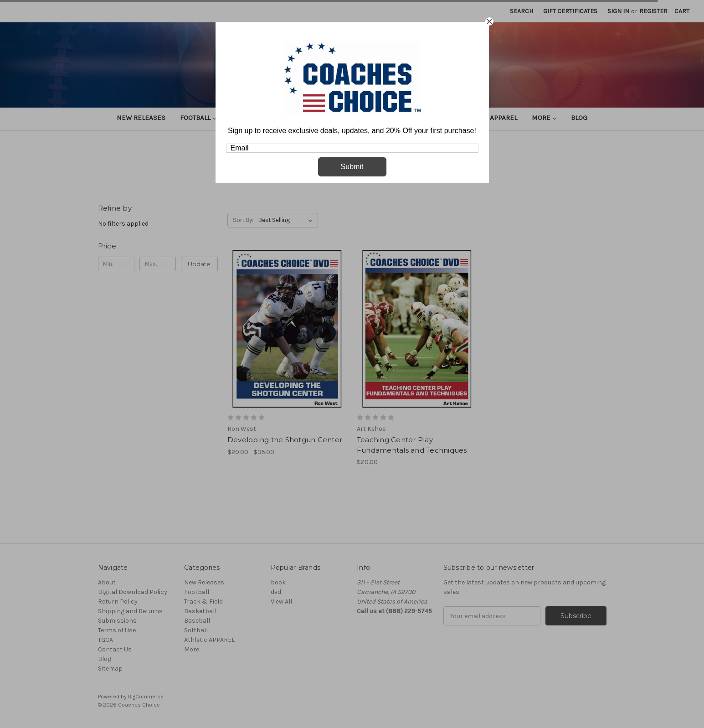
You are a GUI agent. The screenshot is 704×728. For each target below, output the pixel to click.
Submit (352, 167)
